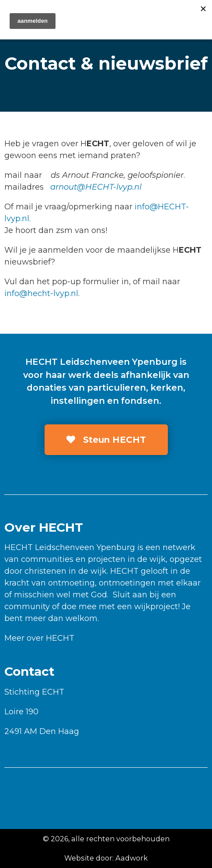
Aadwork (132, 858)
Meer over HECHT (39, 638)
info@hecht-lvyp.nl (41, 293)
